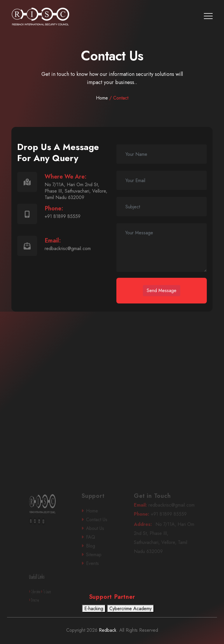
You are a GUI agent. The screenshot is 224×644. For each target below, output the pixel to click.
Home (112, 98)
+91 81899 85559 (164, 520)
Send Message (162, 290)
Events (102, 569)
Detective (40, 606)
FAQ (102, 543)
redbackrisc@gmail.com (164, 510)
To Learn (43, 597)
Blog (102, 551)
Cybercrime (40, 597)
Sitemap (102, 560)
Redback (107, 630)
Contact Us (102, 525)
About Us (102, 534)
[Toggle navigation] (208, 16)
